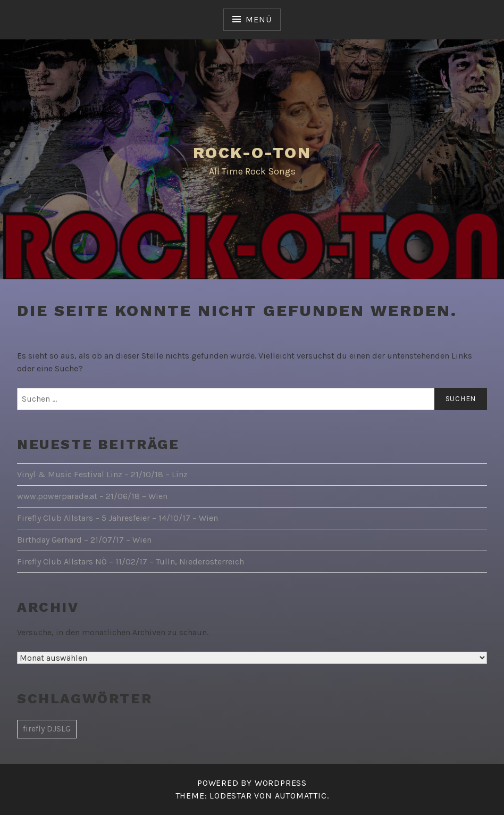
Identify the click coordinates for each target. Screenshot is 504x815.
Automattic (301, 796)
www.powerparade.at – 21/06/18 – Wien (92, 496)
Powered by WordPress (252, 783)
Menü (258, 19)
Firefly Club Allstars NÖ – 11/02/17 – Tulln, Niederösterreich (131, 562)
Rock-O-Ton (252, 152)
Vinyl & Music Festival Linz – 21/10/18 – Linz (102, 474)
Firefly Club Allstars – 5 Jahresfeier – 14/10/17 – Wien (117, 518)
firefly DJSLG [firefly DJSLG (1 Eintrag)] (47, 729)
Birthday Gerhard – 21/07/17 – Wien (84, 540)
